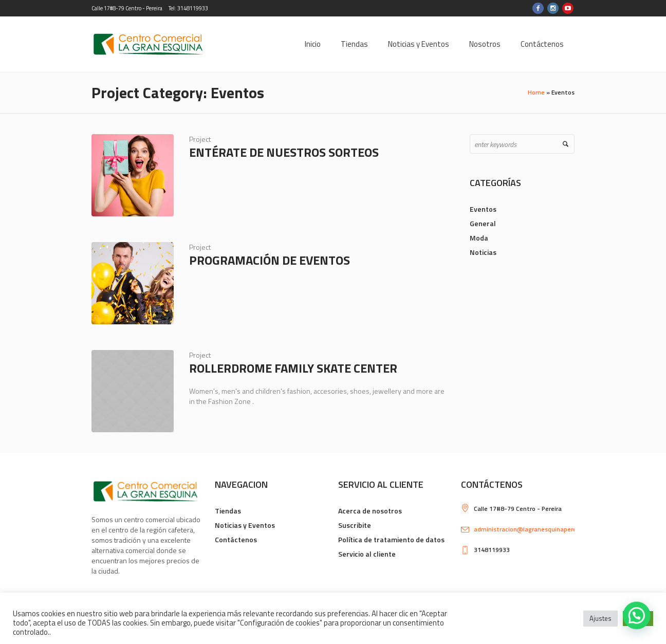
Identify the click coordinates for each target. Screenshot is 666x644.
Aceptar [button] (638, 618)
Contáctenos (236, 539)
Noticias (483, 252)
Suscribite (355, 525)
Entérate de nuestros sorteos (284, 152)
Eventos (483, 209)
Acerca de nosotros (370, 511)
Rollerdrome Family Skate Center (293, 368)
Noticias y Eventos (245, 525)
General (483, 223)
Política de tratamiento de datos (391, 539)
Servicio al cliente (367, 554)
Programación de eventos (270, 260)
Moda (479, 238)
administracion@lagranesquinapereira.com (536, 529)
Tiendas (228, 511)
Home (536, 92)
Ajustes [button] (600, 618)
